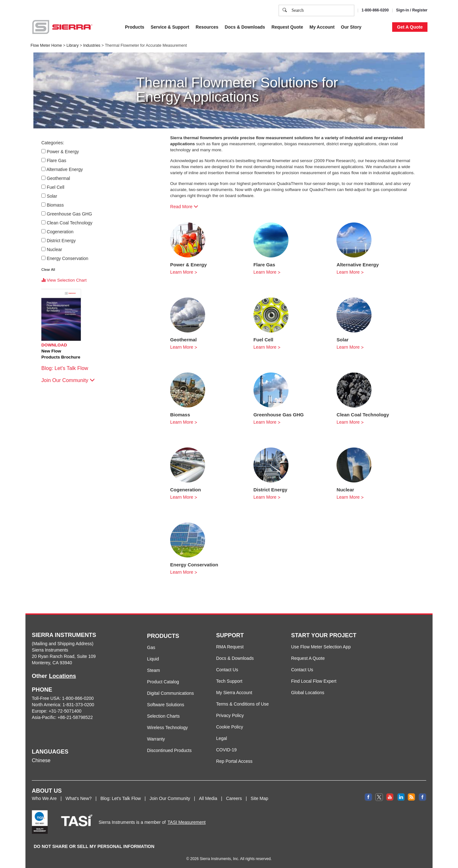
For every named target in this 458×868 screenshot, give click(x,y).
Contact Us (227, 670)
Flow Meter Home (46, 45)
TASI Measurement (187, 822)
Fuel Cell (56, 187)
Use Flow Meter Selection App (321, 647)
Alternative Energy (65, 169)
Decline (375, 19)
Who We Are (44, 798)
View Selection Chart (64, 280)
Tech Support (229, 681)
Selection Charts (163, 716)
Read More (184, 207)
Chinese (41, 760)
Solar (52, 196)
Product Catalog (163, 682)
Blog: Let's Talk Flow (68, 368)
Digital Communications (170, 693)
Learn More (182, 272)
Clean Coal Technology (70, 223)
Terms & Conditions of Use (242, 704)
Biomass (56, 205)
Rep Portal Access (234, 761)
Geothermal (59, 178)
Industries (92, 45)
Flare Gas (57, 161)
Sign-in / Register (412, 10)
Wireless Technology (167, 728)
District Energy (61, 241)
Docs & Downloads (235, 658)
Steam (153, 670)
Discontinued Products (169, 750)
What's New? (79, 798)
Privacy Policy (230, 715)
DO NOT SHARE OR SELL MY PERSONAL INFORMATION (94, 846)
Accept (349, 19)
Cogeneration (60, 232)
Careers (234, 798)
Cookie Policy (229, 727)
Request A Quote (308, 658)
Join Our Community (68, 380)
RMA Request (230, 647)
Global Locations (308, 693)
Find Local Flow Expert (314, 681)
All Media (208, 798)
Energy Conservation (68, 258)
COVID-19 (226, 750)
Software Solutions (166, 705)
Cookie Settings (316, 19)
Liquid (153, 659)
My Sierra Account (234, 693)
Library (73, 45)
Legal (221, 738)
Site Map (259, 798)
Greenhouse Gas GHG (69, 214)
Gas (151, 647)
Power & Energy (63, 152)
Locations (62, 676)
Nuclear (55, 249)
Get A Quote (410, 27)
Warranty (156, 739)
